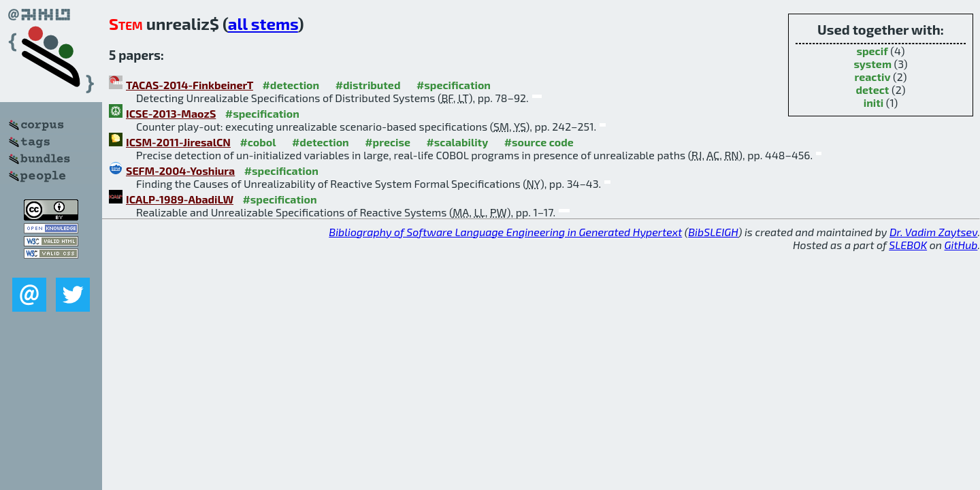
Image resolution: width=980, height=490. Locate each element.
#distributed (368, 85)
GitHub (961, 245)
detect (873, 89)
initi (873, 102)
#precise (388, 142)
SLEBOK (908, 245)
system (872, 64)
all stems (263, 23)
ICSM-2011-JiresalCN (178, 142)
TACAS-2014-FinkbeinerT (190, 85)
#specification (454, 85)
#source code (539, 142)
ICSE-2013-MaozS (171, 113)
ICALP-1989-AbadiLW (180, 199)
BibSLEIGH (713, 232)
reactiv (872, 77)
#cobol (258, 142)
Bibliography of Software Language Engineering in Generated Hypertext (505, 232)
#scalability (457, 142)
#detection (291, 85)
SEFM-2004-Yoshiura (180, 170)
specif (872, 51)
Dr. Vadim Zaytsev (933, 232)
